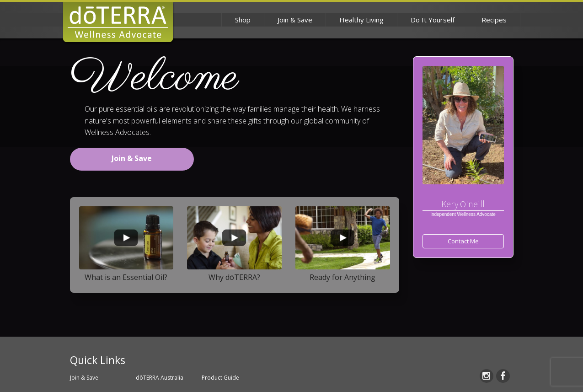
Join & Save (295, 20)
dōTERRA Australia (160, 378)
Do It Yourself (433, 20)
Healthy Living (361, 20)
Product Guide (220, 378)
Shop (243, 20)
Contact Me (463, 241)
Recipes (494, 20)
